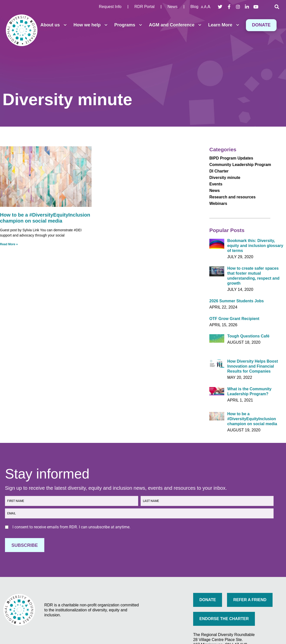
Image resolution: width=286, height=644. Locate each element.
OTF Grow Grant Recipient (234, 319)
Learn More (224, 25)
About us (53, 25)
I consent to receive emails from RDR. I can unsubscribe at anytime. (71, 527)
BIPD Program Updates (231, 158)
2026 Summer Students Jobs (237, 301)
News (215, 191)
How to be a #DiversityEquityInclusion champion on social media (252, 419)
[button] (277, 7)
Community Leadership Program (240, 165)
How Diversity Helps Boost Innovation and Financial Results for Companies (253, 366)
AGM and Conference (175, 25)
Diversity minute (225, 178)
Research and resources (232, 197)
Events (216, 184)
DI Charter (219, 171)
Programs (128, 25)
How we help (90, 25)
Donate (261, 25)
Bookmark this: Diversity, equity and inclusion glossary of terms (255, 246)
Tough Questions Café (248, 336)
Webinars (218, 203)
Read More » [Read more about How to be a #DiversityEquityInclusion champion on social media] (9, 244)
